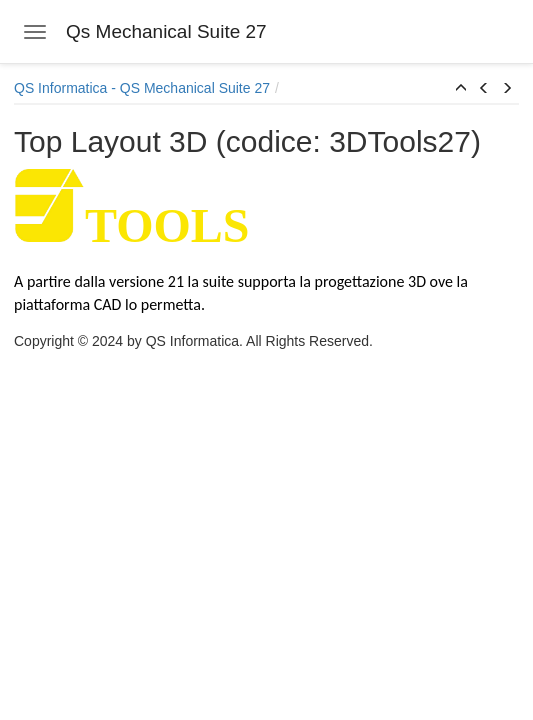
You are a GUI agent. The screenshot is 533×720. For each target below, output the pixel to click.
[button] (461, 89)
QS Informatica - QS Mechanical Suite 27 (142, 88)
